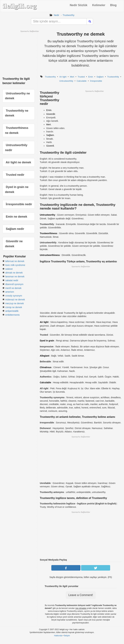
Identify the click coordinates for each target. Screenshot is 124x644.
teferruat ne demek (15, 261)
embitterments (13, 315)
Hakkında (58, 636)
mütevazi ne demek (15, 300)
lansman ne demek (15, 277)
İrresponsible (96, 81)
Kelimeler (99, 5)
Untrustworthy (47, 215)
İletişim (67, 636)
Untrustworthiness (50, 255)
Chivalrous (46, 367)
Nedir (56, 15)
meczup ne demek (15, 303)
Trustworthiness (48, 233)
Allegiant (44, 356)
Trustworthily (113, 77)
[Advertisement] (94, 115)
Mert (72, 77)
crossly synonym (14, 296)
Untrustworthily (66, 81)
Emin (91, 77)
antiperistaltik (12, 311)
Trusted (81, 77)
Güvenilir (51, 114)
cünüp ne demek (14, 307)
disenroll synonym (14, 284)
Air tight (63, 77)
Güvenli (50, 146)
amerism (10, 292)
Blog (113, 5)
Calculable (82, 81)
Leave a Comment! (81, 595)
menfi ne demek (13, 288)
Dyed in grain (47, 341)
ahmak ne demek (14, 273)
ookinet (9, 269)
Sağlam (100, 77)
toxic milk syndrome (15, 265)
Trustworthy (69, 15)
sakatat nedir (12, 280)
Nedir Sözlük (79, 5)
